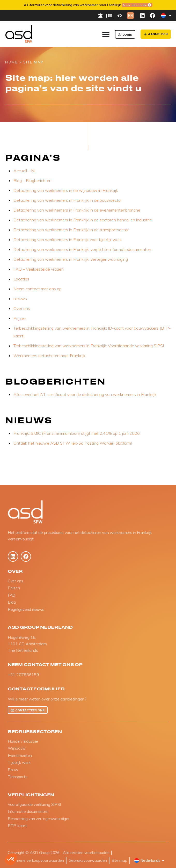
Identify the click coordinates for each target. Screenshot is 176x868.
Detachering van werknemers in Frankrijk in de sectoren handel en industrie (83, 220)
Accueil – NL (25, 171)
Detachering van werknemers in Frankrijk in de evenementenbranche (77, 210)
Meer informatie (121, 5)
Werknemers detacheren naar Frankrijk (49, 356)
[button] (11, 859)
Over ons (22, 308)
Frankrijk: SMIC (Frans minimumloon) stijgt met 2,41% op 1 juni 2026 (77, 433)
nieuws (20, 299)
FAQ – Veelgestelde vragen (39, 269)
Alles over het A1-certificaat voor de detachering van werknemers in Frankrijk (85, 394)
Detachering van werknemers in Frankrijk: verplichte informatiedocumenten (82, 249)
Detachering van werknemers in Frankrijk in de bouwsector (68, 200)
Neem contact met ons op (38, 289)
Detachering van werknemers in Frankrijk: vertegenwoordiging (71, 259)
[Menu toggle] (106, 34)
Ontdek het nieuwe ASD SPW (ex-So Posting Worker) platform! (73, 443)
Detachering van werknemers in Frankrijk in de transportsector (71, 230)
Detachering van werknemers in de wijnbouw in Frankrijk (66, 190)
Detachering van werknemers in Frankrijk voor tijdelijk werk (68, 240)
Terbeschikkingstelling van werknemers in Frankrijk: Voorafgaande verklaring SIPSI (89, 346)
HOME (11, 62)
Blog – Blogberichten (32, 180)
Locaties (21, 279)
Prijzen (20, 318)
